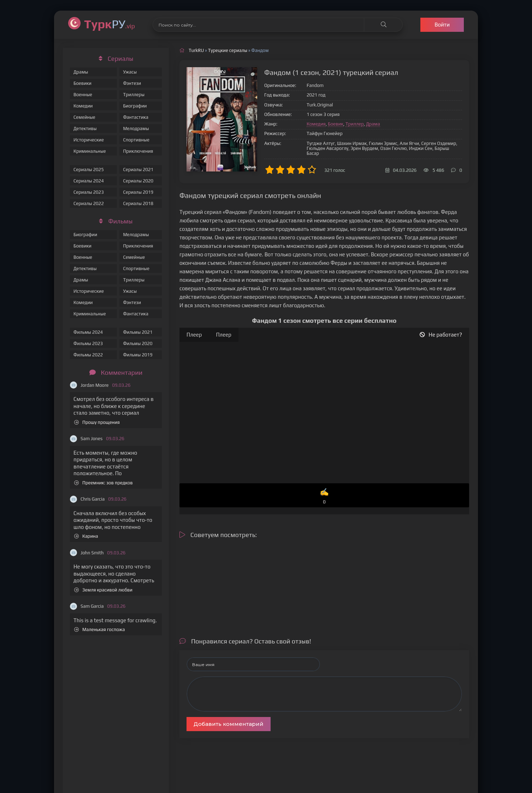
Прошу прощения (97, 422)
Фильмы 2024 (88, 332)
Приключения (138, 151)
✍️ (324, 497)
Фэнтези (132, 83)
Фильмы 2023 (88, 343)
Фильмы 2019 (138, 355)
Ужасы (130, 72)
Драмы (81, 72)
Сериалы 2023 (89, 192)
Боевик (335, 124)
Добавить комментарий (229, 724)
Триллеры (134, 95)
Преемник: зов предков (104, 483)
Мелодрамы (136, 129)
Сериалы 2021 (138, 170)
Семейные (84, 117)
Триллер (355, 124)
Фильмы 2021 (138, 332)
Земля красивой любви (103, 590)
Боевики (82, 83)
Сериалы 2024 (89, 181)
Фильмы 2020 (138, 343)
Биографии (135, 106)
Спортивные (136, 140)
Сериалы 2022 (89, 203)
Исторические (89, 140)
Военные (83, 95)
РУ (110, 24)
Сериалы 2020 (138, 181)
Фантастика (136, 117)
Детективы (85, 129)
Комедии (83, 106)
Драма (373, 124)
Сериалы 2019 (138, 192)
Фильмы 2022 (88, 355)
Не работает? (441, 335)
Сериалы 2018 (138, 203)
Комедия (316, 124)
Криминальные (90, 151)
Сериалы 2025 (89, 170)
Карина (86, 536)
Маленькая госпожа (99, 629)
